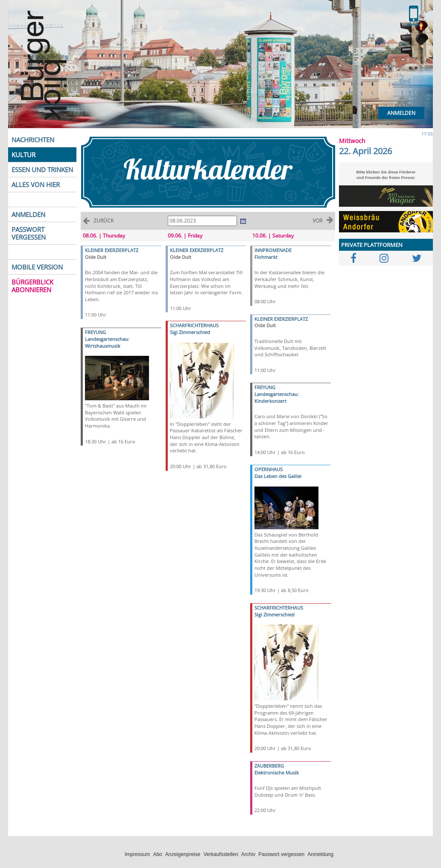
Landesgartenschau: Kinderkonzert (277, 397)
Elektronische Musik (277, 773)
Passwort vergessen (281, 854)
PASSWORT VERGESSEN (29, 233)
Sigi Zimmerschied (190, 332)
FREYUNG (95, 332)
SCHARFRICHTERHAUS (194, 325)
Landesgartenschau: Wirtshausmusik (107, 342)
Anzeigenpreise (183, 854)
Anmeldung (320, 854)
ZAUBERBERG (269, 766)
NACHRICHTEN (33, 140)
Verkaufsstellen (220, 854)
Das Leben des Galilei (278, 476)
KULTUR (23, 155)
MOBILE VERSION (37, 267)
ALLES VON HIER (36, 185)
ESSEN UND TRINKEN (42, 170)
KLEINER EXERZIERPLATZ (112, 250)
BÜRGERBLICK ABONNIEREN (32, 286)
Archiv (248, 854)
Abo (157, 854)
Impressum (137, 854)
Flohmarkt (266, 257)
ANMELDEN (28, 214)
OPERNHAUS (269, 469)
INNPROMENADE (273, 250)
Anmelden (401, 113)
